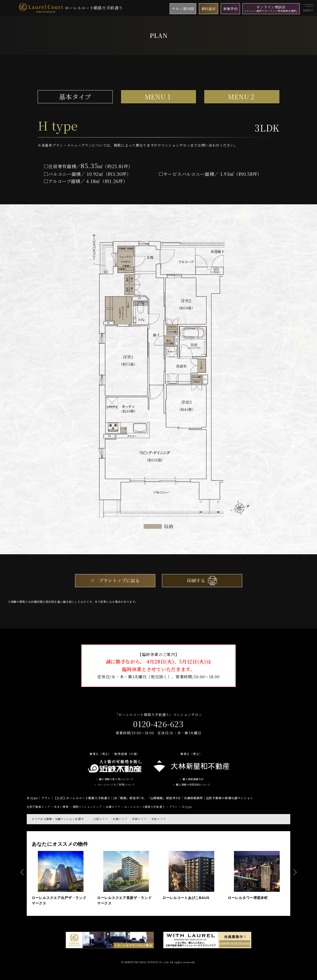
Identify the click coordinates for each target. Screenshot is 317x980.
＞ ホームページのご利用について (114, 784)
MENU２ (242, 97)
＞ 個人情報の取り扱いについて (115, 779)
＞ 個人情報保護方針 (191, 779)
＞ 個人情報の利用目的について (191, 784)
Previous (22, 872)
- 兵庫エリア (119, 819)
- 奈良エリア (157, 819)
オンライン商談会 (271, 9)
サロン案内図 (183, 9)
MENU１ (159, 97)
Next (295, 872)
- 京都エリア (138, 819)
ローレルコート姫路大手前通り (71, 8)
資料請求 (209, 9)
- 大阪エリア (100, 819)
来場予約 (230, 9)
